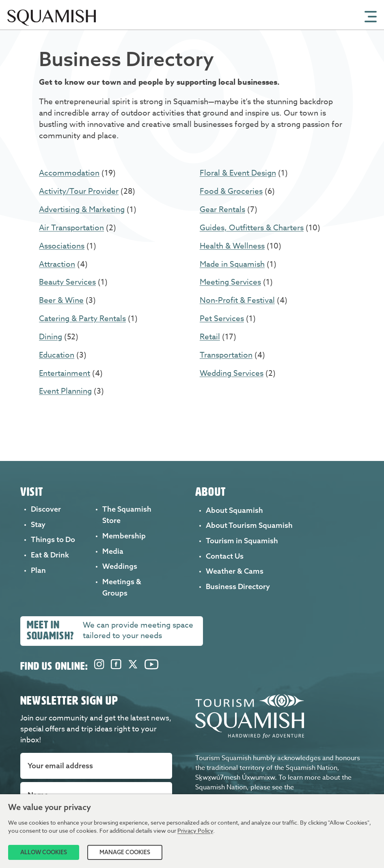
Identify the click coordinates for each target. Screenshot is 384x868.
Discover (46, 509)
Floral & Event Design (238, 173)
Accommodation (69, 173)
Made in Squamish (232, 264)
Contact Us (225, 556)
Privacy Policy (195, 830)
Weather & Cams (235, 571)
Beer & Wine (61, 300)
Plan (38, 570)
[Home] (54, 27)
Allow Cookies (44, 852)
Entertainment (65, 373)
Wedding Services (232, 373)
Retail (210, 336)
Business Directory (238, 586)
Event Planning (65, 391)
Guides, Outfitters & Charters (252, 227)
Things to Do (53, 539)
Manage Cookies (125, 852)
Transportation (226, 355)
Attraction (57, 264)
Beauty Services (67, 282)
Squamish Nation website (234, 791)
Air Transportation (71, 227)
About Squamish (234, 510)
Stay (38, 524)
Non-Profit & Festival (237, 300)
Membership (124, 536)
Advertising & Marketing (82, 209)
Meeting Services (230, 282)
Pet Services (222, 318)
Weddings (120, 566)
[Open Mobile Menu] (371, 16)
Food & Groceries (231, 191)
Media (113, 551)
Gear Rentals (222, 209)
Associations (62, 246)
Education (57, 355)
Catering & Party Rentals (82, 318)
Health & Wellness (232, 246)
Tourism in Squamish (242, 541)
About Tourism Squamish (249, 525)
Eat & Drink (50, 555)
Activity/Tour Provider (79, 191)
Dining (51, 336)
